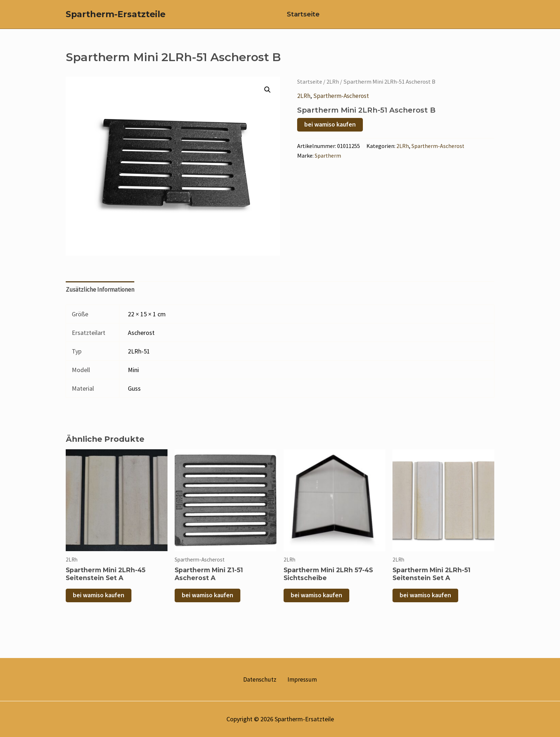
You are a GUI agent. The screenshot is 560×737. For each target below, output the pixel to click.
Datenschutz (262, 680)
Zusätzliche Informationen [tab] (101, 297)
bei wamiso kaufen (330, 131)
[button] (267, 97)
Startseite (300, 18)
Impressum (300, 680)
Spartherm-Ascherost (342, 103)
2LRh (334, 89)
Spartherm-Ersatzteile (116, 18)
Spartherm (328, 162)
